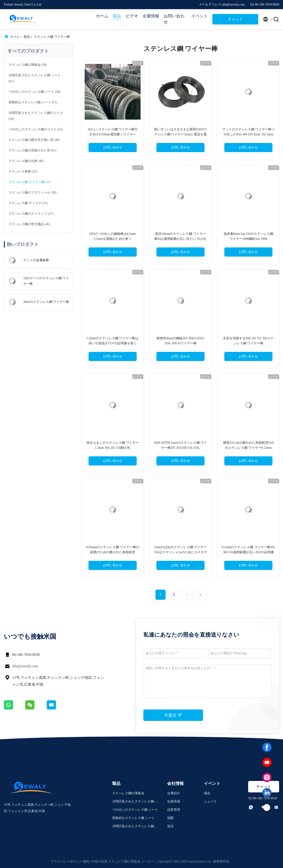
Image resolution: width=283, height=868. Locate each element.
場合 (207, 793)
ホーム (102, 16)
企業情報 (151, 16)
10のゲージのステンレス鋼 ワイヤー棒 (46, 281)
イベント (200, 16)
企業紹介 (174, 793)
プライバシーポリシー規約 (70, 861)
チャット (235, 19)
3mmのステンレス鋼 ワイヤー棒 (46, 302)
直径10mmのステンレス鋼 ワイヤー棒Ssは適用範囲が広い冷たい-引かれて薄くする (180, 239)
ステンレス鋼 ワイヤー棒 (52, 37)
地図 (170, 818)
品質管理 (174, 810)
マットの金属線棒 (36, 260)
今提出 (173, 715)
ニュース (210, 801)
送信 (170, 826)
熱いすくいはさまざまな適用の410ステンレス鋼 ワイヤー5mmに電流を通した (181, 134)
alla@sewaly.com (25, 666)
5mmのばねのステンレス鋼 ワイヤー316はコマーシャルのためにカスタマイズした (181, 552)
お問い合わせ (174, 19)
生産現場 (174, 801)
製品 (117, 16)
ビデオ (132, 16)
